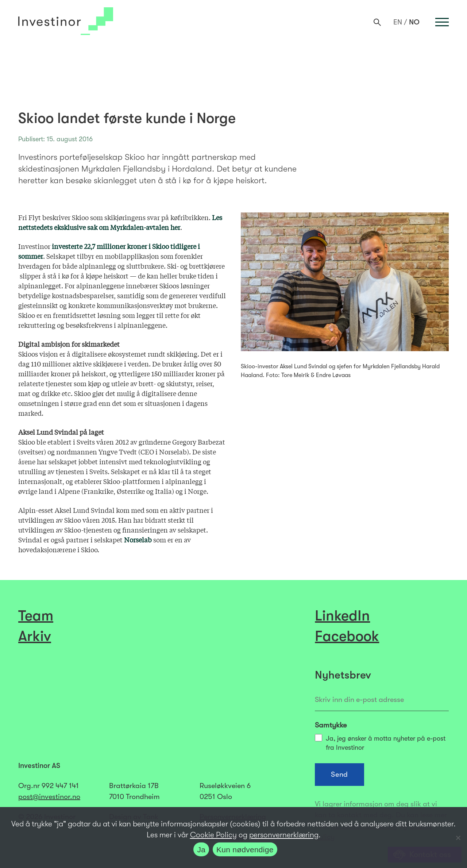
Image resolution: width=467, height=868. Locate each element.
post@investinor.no (49, 797)
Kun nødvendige (245, 850)
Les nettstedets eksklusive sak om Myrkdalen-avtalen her (120, 222)
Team (36, 616)
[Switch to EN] (398, 22)
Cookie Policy (213, 835)
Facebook (347, 636)
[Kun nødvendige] (458, 838)
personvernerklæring (284, 835)
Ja (201, 850)
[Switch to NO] (414, 22)
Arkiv (35, 636)
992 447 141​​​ (60, 786)
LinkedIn (342, 616)
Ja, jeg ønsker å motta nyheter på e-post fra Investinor (380, 743)
